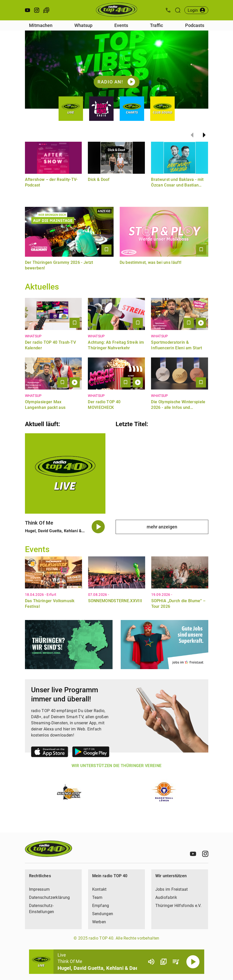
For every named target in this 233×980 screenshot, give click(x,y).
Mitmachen (41, 25)
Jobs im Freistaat (172, 889)
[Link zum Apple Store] (50, 753)
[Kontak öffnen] (168, 10)
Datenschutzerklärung (50, 897)
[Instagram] (205, 854)
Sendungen (103, 914)
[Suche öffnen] (178, 10)
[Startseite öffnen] (116, 10)
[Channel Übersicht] (163, 962)
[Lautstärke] (151, 962)
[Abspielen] (193, 962)
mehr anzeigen (162, 527)
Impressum (39, 889)
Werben (99, 922)
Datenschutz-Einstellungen (42, 909)
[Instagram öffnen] (37, 10)
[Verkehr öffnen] (46, 10)
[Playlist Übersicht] (176, 962)
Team (97, 897)
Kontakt (99, 889)
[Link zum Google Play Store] (91, 753)
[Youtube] (193, 854)
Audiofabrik (166, 897)
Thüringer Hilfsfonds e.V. (179, 906)
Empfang (101, 906)
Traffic (156, 25)
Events (121, 25)
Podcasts (195, 25)
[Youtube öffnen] (28, 10)
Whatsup (83, 25)
